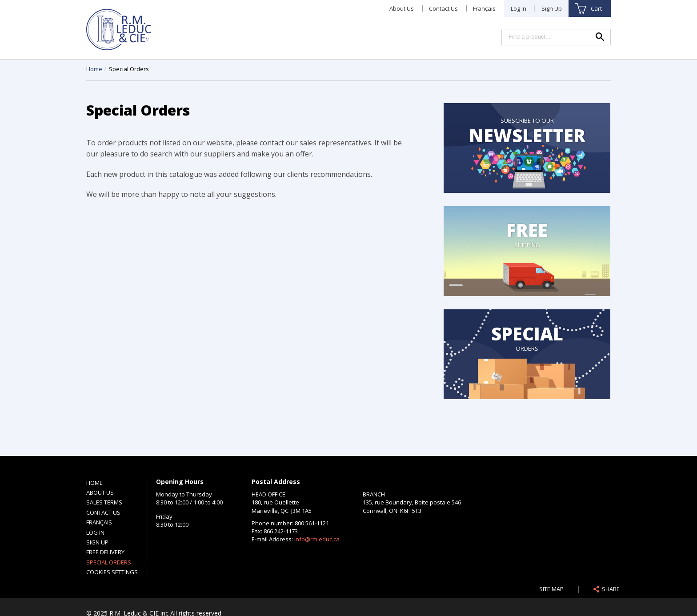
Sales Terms (104, 502)
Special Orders (109, 562)
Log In (519, 8)
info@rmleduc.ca (317, 539)
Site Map (551, 589)
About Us (402, 8)
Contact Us (443, 8)
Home (94, 69)
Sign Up (552, 8)
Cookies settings (112, 572)
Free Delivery (105, 552)
